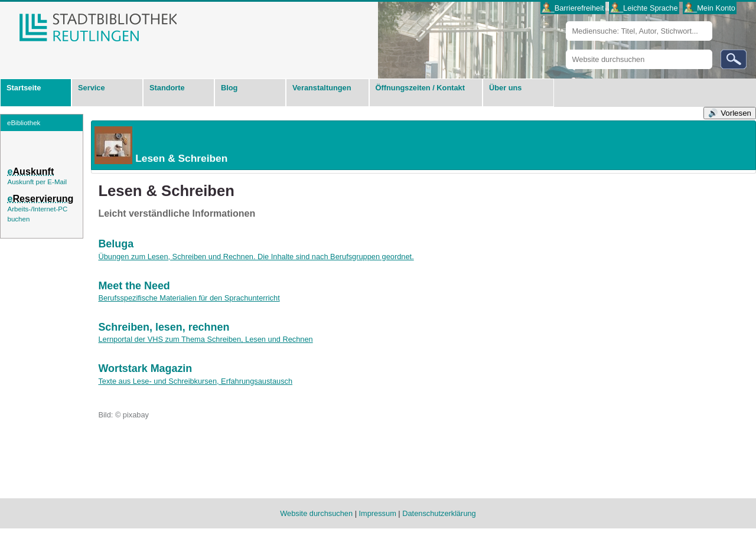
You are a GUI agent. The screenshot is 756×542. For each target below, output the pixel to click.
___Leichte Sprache (644, 8)
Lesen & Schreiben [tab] (160, 145)
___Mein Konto (710, 8)
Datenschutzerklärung (439, 513)
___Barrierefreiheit (573, 8)
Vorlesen (736, 113)
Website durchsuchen (566, 49)
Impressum (378, 513)
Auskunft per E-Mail (37, 182)
